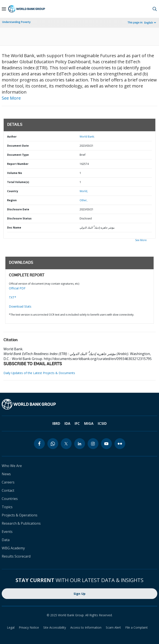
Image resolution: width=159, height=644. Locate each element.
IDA (67, 423)
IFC (77, 423)
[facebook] (39, 444)
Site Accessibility (55, 627)
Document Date (18, 146)
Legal (11, 627)
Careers (8, 482)
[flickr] (120, 444)
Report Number (18, 164)
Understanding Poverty (16, 22)
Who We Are (12, 466)
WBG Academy (13, 548)
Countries (10, 499)
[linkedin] (80, 444)
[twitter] (66, 444)
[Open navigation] (4, 9)
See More (11, 98)
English (149, 23)
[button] (155, 9)
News (6, 474)
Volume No (15, 173)
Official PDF (17, 288)
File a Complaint (137, 627)
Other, (84, 200)
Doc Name (14, 228)
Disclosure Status (19, 218)
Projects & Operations (20, 515)
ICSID (102, 423)
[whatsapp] (53, 444)
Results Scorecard (16, 556)
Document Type (18, 155)
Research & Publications (21, 523)
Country (13, 191)
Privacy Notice (29, 627)
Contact (8, 490)
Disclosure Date (18, 209)
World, (84, 191)
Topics (7, 507)
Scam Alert (113, 627)
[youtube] (106, 444)
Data (6, 540)
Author (12, 137)
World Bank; (87, 137)
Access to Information (86, 627)
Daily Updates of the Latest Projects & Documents (39, 373)
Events (7, 532)
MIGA (89, 423)
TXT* (13, 297)
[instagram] (93, 444)
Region (12, 200)
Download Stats (20, 306)
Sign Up (80, 594)
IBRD (56, 423)
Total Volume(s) (18, 182)
